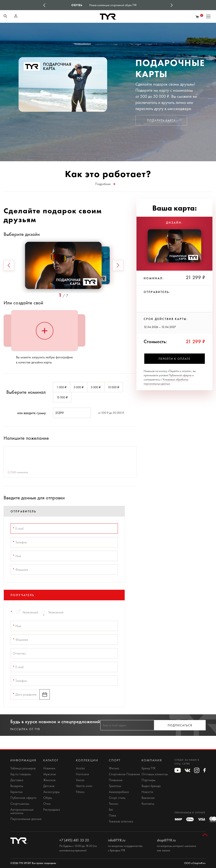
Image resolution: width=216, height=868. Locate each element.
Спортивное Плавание (124, 774)
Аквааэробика (119, 792)
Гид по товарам (21, 774)
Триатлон (115, 786)
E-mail (18, 529)
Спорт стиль (117, 798)
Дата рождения (25, 694)
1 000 (62, 387)
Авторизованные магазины (22, 811)
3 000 (79, 387)
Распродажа (52, 810)
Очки (47, 804)
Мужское (50, 774)
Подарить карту (161, 120)
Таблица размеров (23, 768)
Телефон (20, 542)
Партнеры (148, 780)
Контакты (148, 804)
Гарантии (16, 792)
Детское (49, 786)
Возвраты (17, 786)
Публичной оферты (180, 375)
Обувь (48, 798)
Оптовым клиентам (155, 774)
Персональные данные (26, 819)
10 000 (114, 387)
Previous (44, 5)
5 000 (96, 387)
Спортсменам (20, 804)
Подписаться (180, 725)
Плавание (116, 780)
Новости (147, 792)
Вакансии (148, 798)
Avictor (80, 768)
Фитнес (114, 768)
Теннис (114, 804)
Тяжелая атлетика (121, 821)
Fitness (80, 792)
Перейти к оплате (175, 359)
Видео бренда (151, 786)
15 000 (62, 397)
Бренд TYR (148, 768)
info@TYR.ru (117, 840)
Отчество (19, 653)
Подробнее (105, 184)
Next (172, 5)
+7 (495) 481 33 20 (74, 840)
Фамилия (20, 570)
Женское (49, 780)
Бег (111, 810)
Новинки (49, 768)
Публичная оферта (23, 798)
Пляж (113, 816)
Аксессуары (51, 792)
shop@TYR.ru (166, 840)
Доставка (17, 780)
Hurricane (82, 774)
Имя (17, 556)
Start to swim (84, 786)
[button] (9, 265)
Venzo (80, 780)
